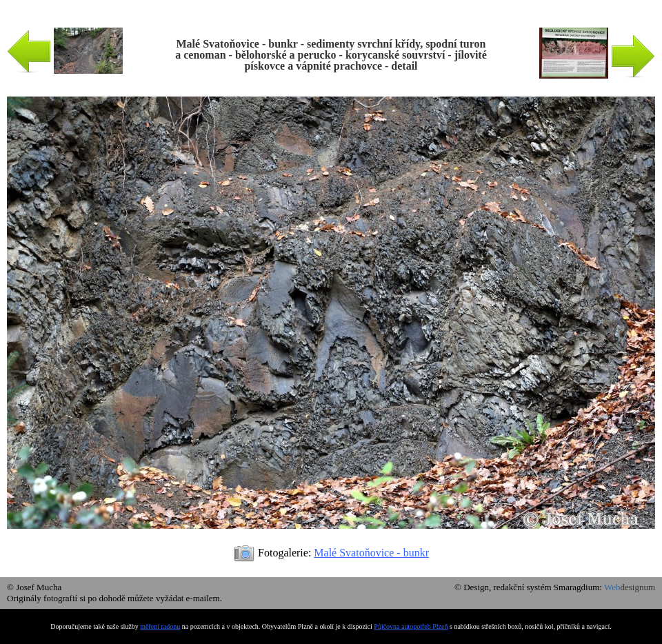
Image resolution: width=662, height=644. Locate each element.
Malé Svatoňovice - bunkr (371, 553)
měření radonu (160, 626)
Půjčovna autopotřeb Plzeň (411, 626)
